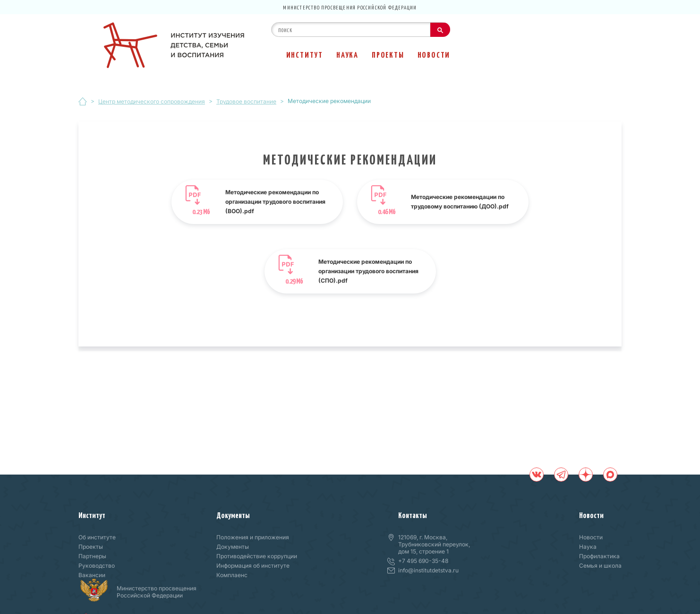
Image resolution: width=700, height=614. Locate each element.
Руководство (97, 566)
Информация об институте (253, 566)
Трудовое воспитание (246, 101)
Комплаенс (232, 575)
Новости (434, 54)
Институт (305, 54)
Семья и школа (600, 566)
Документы (233, 515)
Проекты (388, 54)
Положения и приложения (253, 537)
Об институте (97, 537)
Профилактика (599, 556)
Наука (347, 54)
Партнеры (92, 556)
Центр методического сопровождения (152, 101)
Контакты (413, 515)
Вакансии (92, 575)
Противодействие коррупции (257, 556)
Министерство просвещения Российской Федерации (350, 7)
